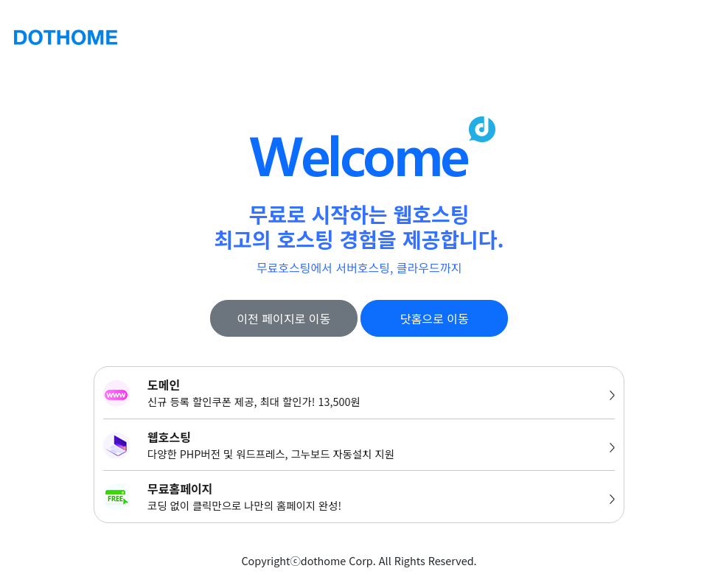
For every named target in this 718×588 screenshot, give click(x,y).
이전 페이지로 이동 (283, 318)
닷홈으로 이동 (435, 318)
